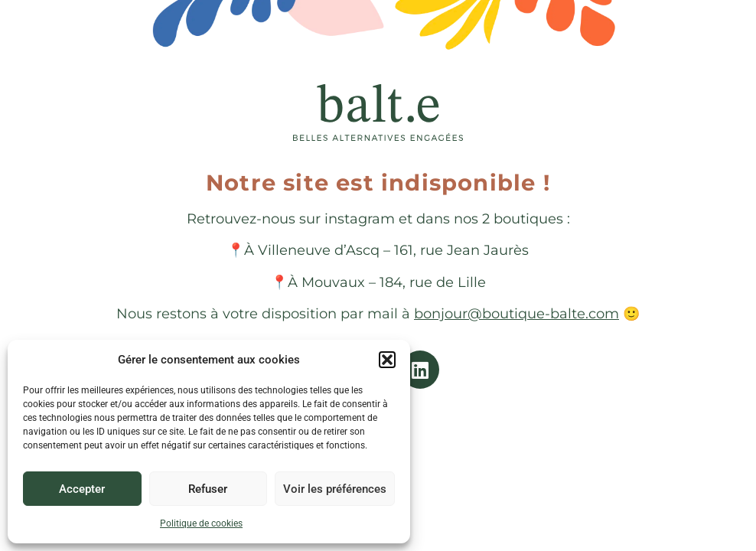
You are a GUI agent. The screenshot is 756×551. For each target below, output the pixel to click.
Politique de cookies (201, 523)
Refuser (208, 489)
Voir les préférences (335, 489)
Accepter (82, 489)
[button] (387, 360)
